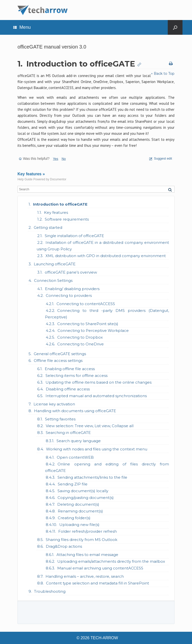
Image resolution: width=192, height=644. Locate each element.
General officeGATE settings (60, 354)
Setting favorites (60, 419)
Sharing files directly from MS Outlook (81, 540)
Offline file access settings (58, 361)
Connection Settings (53, 280)
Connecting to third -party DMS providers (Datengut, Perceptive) (107, 314)
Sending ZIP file (73, 484)
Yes (56, 159)
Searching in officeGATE (68, 433)
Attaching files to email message (87, 555)
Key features (56, 212)
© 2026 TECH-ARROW (97, 638)
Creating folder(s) (74, 518)
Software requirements (67, 219)
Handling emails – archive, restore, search (85, 576)
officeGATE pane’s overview (71, 272)
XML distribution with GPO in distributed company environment (106, 256)
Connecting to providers (69, 295)
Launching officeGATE (55, 264)
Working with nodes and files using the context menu (97, 449)
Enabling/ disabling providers (72, 289)
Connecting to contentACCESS (86, 304)
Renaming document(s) (80, 511)
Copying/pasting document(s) (86, 498)
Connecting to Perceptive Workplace (93, 331)
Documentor (58, 179)
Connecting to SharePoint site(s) (88, 324)
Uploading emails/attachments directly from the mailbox (111, 561)
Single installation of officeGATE (74, 236)
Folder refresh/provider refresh (87, 531)
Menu (22, 27)
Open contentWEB (75, 457)
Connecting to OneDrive (80, 344)
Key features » (31, 174)
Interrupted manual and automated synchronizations (96, 396)
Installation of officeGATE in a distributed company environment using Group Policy (103, 246)
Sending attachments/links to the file (92, 477)
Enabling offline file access (70, 369)
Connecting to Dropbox (80, 337)
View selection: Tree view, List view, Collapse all (90, 426)
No (64, 159)
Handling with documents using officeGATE (75, 411)
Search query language (79, 441)
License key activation (54, 404)
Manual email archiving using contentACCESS (100, 568)
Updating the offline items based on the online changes (98, 382)
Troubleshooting (50, 591)
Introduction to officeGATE (60, 204)
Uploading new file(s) (79, 525)
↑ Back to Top (163, 74)
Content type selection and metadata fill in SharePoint (97, 583)
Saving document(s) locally (83, 491)
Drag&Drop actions (64, 546)
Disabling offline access (68, 389)
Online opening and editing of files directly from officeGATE (107, 467)
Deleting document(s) (78, 504)
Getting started (48, 227)
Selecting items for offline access (76, 376)
